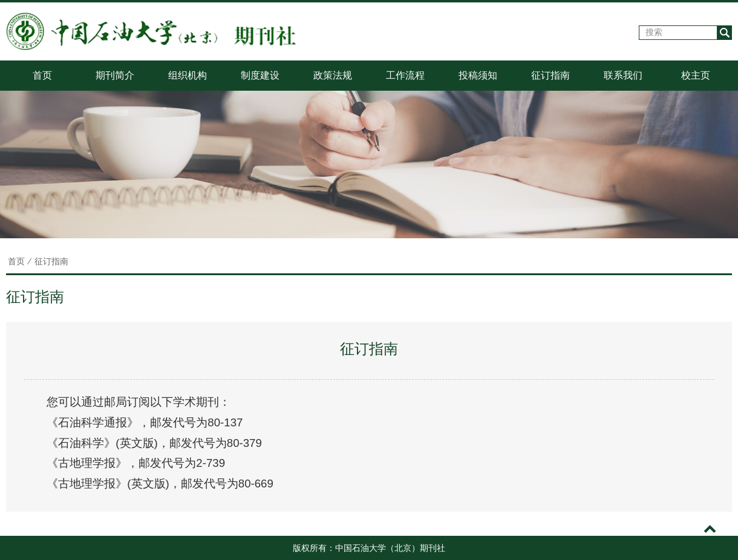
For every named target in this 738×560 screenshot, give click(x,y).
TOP (710, 536)
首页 (42, 75)
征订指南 (550, 75)
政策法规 (333, 75)
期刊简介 (115, 75)
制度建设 (260, 75)
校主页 (696, 75)
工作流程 (405, 75)
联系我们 (623, 75)
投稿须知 (478, 75)
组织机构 (188, 75)
